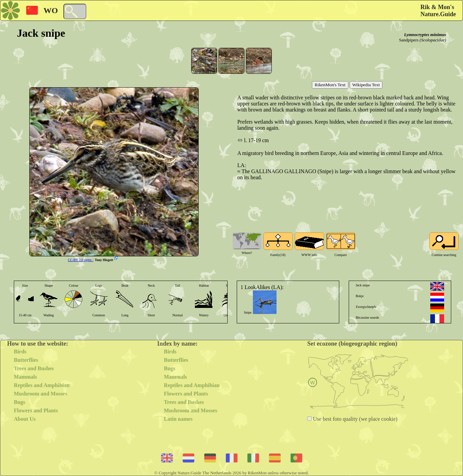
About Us (25, 419)
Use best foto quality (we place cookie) (355, 419)
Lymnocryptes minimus (425, 35)
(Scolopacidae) (433, 40)
